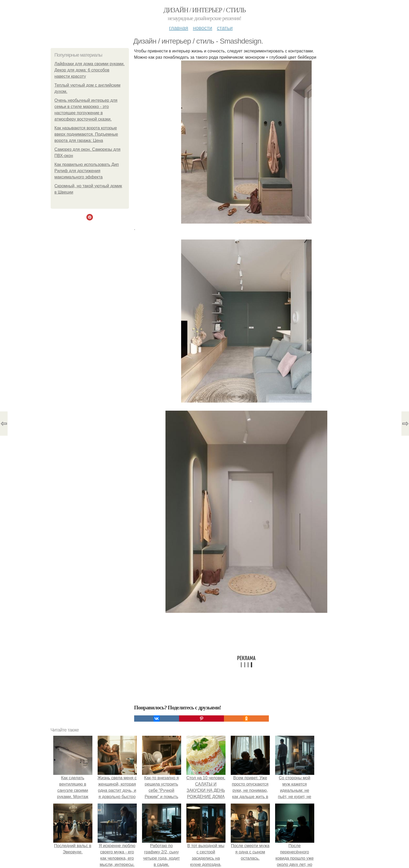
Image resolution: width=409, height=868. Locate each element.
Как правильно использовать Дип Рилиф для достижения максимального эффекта (87, 171)
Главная (179, 28)
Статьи (225, 28)
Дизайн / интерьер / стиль (204, 10)
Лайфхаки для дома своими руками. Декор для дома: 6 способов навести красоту (90, 70)
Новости (203, 28)
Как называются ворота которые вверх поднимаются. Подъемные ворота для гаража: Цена (86, 134)
